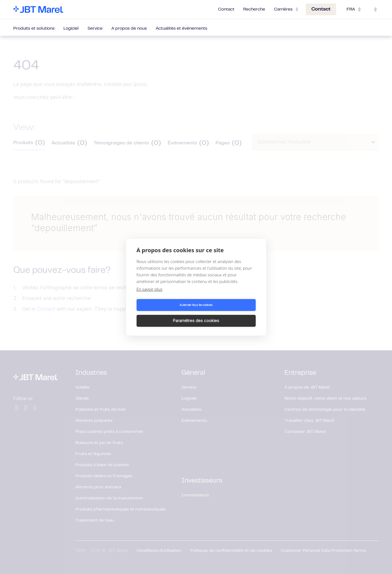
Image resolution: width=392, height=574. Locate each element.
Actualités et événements (181, 29)
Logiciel (71, 29)
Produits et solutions (34, 29)
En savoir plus (150, 297)
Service (95, 29)
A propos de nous (129, 29)
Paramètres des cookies (227, 313)
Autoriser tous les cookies (165, 313)
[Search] (376, 9)
